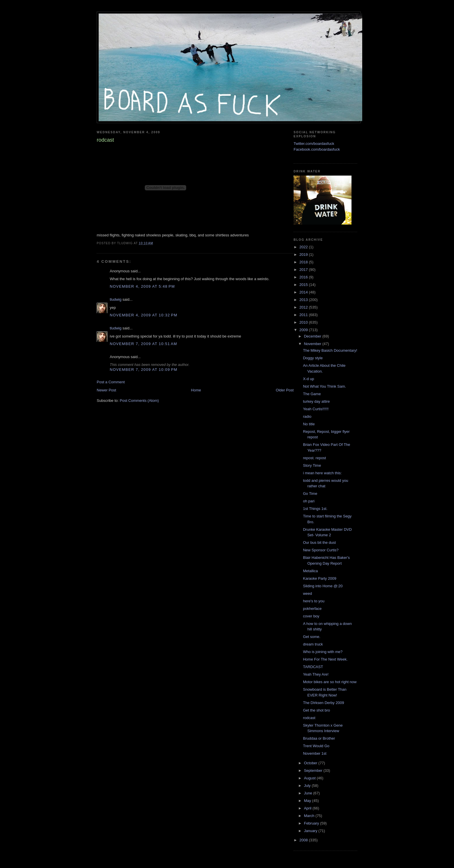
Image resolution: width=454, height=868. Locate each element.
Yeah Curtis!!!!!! (316, 409)
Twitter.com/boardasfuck (314, 144)
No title (309, 424)
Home (196, 390)
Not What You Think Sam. (324, 386)
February (312, 823)
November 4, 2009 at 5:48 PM (142, 286)
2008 (304, 840)
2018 (304, 262)
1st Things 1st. (315, 509)
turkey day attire (316, 401)
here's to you (314, 601)
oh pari (309, 501)
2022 (304, 247)
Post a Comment (111, 382)
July (308, 786)
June (309, 793)
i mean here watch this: (322, 473)
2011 (304, 315)
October (311, 763)
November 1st (315, 753)
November (313, 344)
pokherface (312, 609)
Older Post (285, 390)
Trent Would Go (316, 746)
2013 (304, 300)
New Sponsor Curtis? (321, 550)
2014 (304, 292)
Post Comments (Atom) (139, 401)
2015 (304, 285)
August (310, 778)
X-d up (308, 379)
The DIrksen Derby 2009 (323, 703)
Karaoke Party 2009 (320, 578)
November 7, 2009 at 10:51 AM (143, 344)
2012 (304, 307)
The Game (312, 394)
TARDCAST (313, 667)
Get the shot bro (316, 710)
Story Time (312, 465)
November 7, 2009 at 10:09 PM (144, 370)
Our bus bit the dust (319, 542)
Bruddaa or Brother (319, 738)
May (308, 801)
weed (307, 593)
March (310, 816)
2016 (304, 277)
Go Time (310, 494)
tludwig (116, 299)
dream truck (313, 644)
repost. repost (314, 458)
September (314, 771)
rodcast (309, 718)
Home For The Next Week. (325, 659)
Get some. (312, 637)
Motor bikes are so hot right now (330, 682)
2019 (304, 255)
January (311, 831)
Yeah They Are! (316, 674)
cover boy (311, 616)
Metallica (310, 571)
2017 (304, 270)
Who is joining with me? (323, 652)
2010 (304, 322)
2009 (304, 330)
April (308, 808)
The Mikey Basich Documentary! (330, 350)
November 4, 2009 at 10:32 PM (144, 315)
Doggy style (313, 358)
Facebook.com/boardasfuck (317, 149)
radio (307, 416)
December (313, 336)
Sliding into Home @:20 (323, 586)
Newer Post (106, 390)
